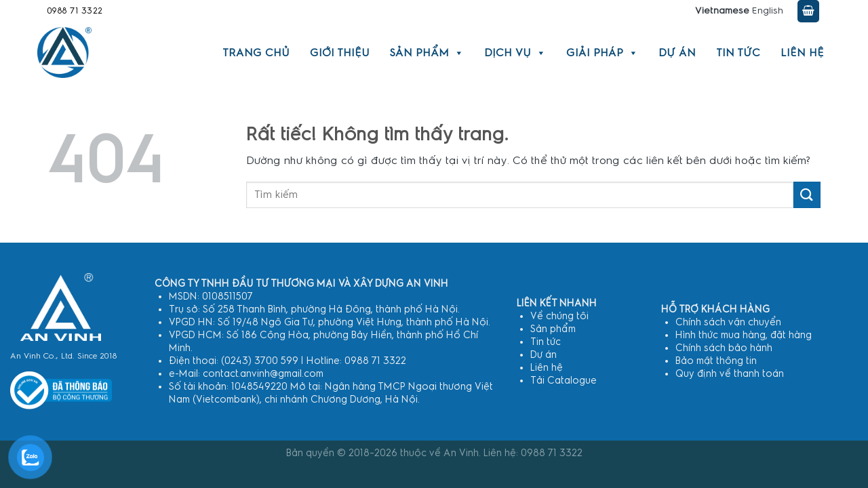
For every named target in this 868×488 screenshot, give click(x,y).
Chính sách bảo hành (724, 348)
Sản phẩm (427, 53)
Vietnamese (722, 11)
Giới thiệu (340, 53)
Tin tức (738, 53)
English (768, 11)
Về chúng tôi (559, 316)
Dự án (677, 53)
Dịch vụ (515, 53)
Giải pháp (602, 53)
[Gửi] (807, 195)
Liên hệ (802, 53)
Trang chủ (256, 53)
